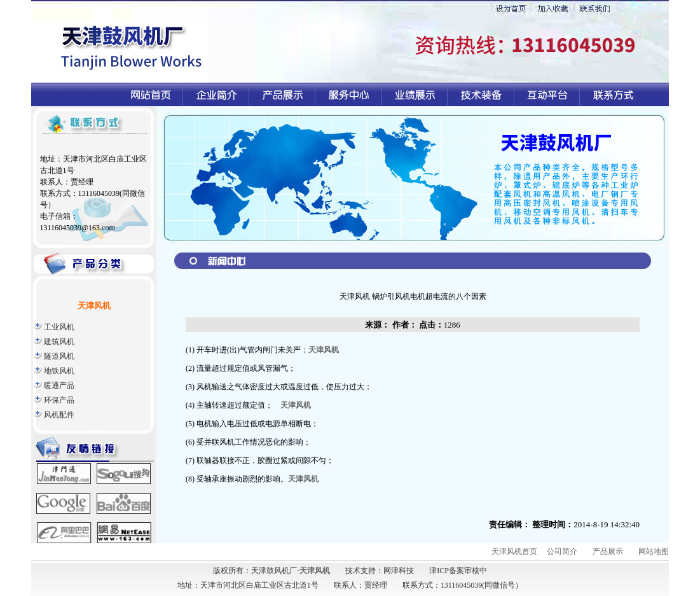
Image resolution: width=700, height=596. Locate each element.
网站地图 (654, 551)
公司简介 (562, 551)
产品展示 (608, 551)
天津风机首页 (514, 551)
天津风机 (324, 350)
